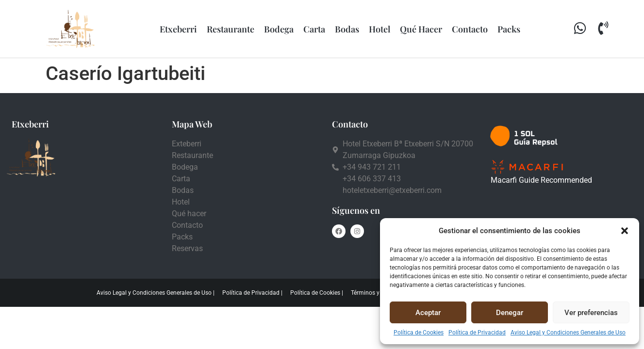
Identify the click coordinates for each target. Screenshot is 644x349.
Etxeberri (178, 29)
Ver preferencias (591, 313)
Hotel (380, 29)
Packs (509, 29)
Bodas (347, 29)
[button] (625, 231)
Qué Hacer (421, 29)
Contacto (470, 29)
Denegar (510, 313)
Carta (314, 29)
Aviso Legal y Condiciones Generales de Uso (568, 333)
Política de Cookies (419, 333)
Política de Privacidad (477, 333)
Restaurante (231, 29)
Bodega (279, 29)
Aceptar (428, 313)
